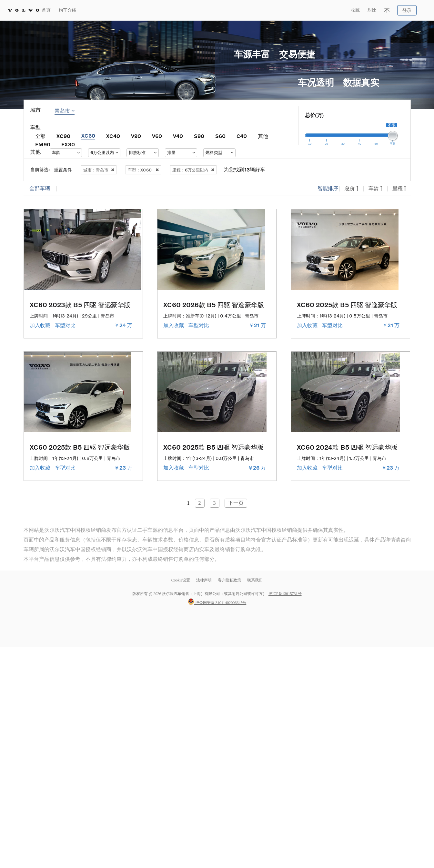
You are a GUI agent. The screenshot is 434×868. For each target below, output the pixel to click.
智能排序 (328, 188)
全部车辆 (40, 188)
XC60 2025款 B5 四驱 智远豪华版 (80, 447)
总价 (352, 188)
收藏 (355, 10)
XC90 (63, 136)
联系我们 (255, 580)
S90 (199, 136)
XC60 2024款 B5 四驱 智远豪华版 (347, 447)
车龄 (375, 188)
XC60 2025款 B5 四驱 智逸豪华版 (347, 305)
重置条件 (63, 170)
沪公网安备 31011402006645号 (217, 603)
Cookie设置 (181, 580)
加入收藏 (41, 325)
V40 (178, 136)
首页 (46, 10)
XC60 (88, 136)
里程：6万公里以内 (193, 170)
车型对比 (66, 325)
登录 (407, 10)
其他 (263, 136)
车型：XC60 (143, 170)
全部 (40, 136)
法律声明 (204, 580)
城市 (35, 110)
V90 (136, 136)
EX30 (68, 144)
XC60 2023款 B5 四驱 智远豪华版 (80, 305)
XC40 (113, 136)
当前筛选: (40, 169)
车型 (35, 127)
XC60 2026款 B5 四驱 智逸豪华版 (214, 305)
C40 (242, 136)
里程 (399, 188)
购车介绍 (67, 10)
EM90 (43, 144)
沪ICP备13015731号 (285, 594)
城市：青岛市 (99, 170)
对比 (372, 10)
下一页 (236, 503)
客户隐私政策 (229, 580)
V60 (157, 136)
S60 (220, 136)
